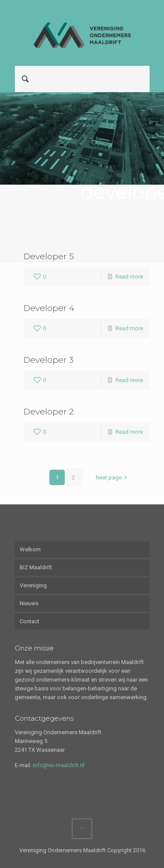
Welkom (30, 549)
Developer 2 (49, 412)
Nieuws (29, 603)
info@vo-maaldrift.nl (59, 765)
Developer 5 (49, 256)
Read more (129, 277)
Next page (113, 477)
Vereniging (33, 585)
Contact (30, 621)
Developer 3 (49, 360)
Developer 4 (49, 308)
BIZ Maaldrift (36, 567)
